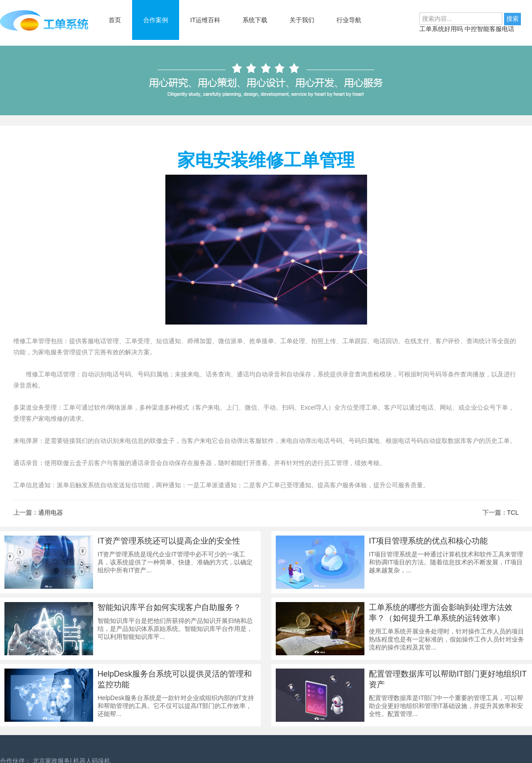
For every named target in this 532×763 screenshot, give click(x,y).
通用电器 (51, 513)
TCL (513, 513)
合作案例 (156, 20)
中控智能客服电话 (489, 29)
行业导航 (349, 20)
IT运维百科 (205, 20)
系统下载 (255, 20)
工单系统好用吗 (442, 29)
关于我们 (302, 20)
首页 (115, 20)
